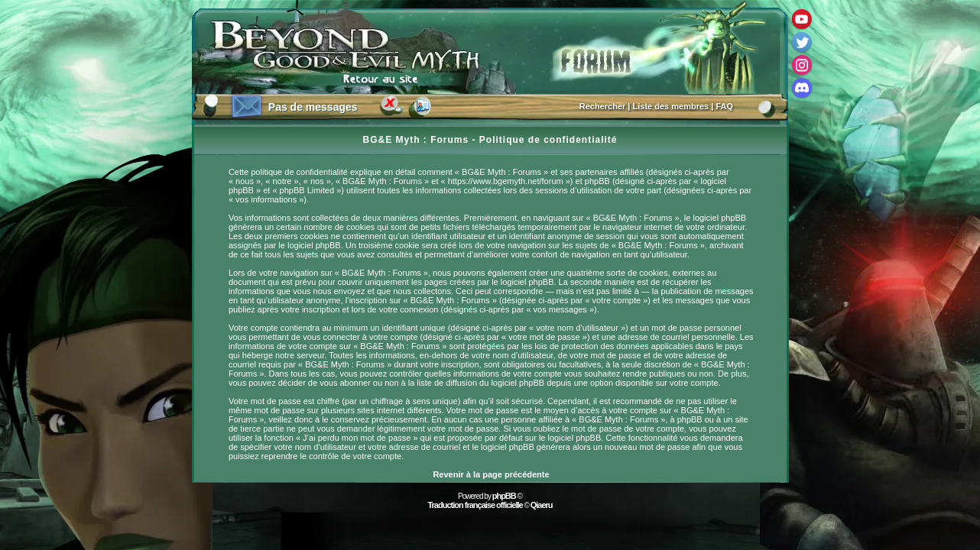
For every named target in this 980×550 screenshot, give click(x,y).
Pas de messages (313, 107)
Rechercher (603, 106)
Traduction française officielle (475, 505)
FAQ (724, 106)
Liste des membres (671, 106)
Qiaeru (542, 505)
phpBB (504, 496)
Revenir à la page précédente (491, 474)
